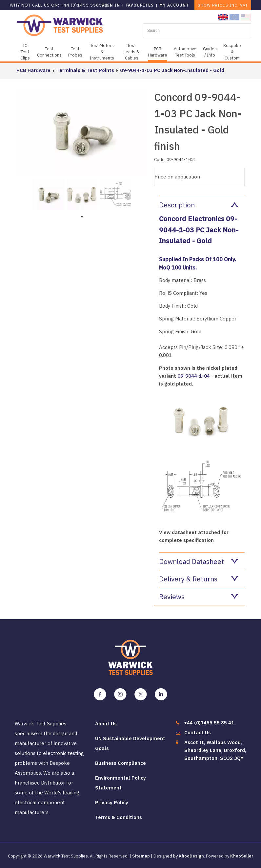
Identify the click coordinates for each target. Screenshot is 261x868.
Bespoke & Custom (232, 52)
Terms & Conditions (119, 817)
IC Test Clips (25, 52)
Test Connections (49, 52)
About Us (106, 724)
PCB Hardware (158, 52)
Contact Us (198, 732)
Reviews (199, 597)
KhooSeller (242, 856)
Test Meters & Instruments (102, 52)
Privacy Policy (112, 802)
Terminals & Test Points (85, 70)
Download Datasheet (199, 561)
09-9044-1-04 (194, 376)
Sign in (111, 5)
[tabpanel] (49, 194)
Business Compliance (120, 763)
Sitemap (141, 856)
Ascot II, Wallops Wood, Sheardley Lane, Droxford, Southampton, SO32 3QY (215, 750)
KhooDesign (191, 856)
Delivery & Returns (199, 579)
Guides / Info (210, 52)
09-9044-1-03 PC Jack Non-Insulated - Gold (172, 70)
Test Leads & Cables (131, 52)
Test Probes (75, 52)
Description (199, 205)
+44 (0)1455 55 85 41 (209, 723)
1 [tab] (82, 217)
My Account (174, 5)
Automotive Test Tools (185, 52)
